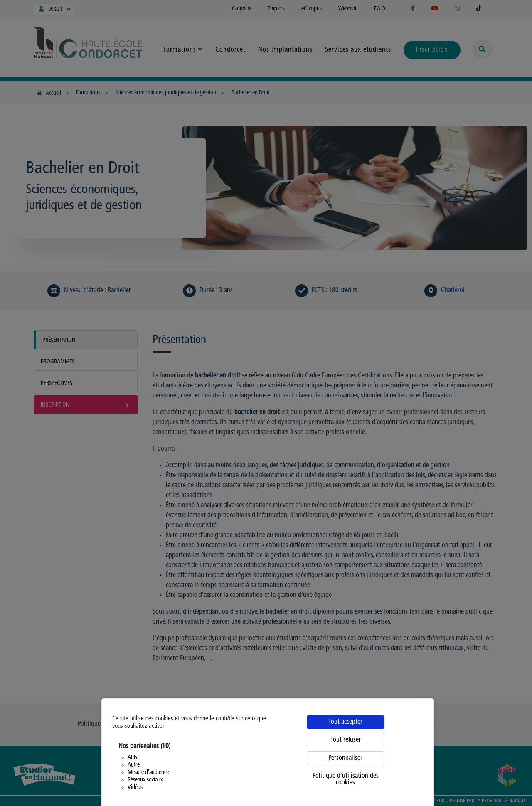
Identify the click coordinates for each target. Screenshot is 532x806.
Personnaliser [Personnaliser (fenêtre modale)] (345, 758)
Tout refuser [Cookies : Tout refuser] (346, 740)
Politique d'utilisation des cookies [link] (346, 779)
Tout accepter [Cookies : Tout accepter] (345, 722)
